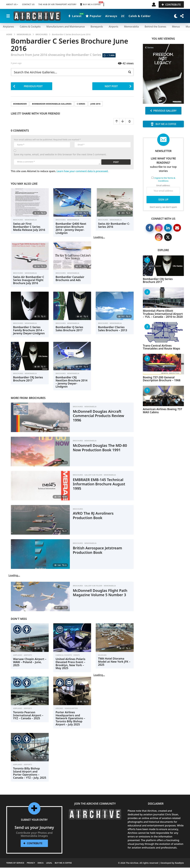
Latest (75, 16)
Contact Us (28, 4)
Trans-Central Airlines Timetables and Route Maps (161, 347)
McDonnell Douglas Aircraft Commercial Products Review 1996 (101, 416)
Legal (49, 863)
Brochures (18, 220)
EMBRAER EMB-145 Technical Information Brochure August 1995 (102, 484)
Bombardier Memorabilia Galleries (52, 104)
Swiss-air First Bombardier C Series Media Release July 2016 (29, 227)
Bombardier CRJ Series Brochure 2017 (28, 379)
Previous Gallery (163, 111)
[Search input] (70, 72)
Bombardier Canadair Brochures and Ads (70, 279)
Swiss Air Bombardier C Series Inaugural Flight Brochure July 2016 (29, 280)
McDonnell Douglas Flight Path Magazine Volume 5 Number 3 (98, 595)
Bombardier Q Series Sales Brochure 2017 (69, 329)
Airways (111, 16)
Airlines (59, 709)
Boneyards (97, 27)
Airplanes (8, 27)
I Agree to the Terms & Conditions (165, 179)
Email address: (163, 189)
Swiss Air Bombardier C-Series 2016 (114, 226)
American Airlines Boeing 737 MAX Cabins (162, 411)
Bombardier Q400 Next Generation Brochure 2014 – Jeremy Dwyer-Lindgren (71, 229)
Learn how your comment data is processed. (83, 172)
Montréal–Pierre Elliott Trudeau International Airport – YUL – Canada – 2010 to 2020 (163, 314)
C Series (81, 104)
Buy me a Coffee (90, 4)
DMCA (41, 863)
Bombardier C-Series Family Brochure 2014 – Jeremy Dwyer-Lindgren (29, 331)
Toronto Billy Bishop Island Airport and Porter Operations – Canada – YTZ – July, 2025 (30, 773)
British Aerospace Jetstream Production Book (100, 551)
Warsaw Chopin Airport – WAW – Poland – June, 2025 (30, 662)
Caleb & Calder (140, 16)
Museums (102, 656)
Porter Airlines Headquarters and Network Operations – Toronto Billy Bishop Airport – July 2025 (70, 719)
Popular (93, 16)
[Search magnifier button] (130, 72)
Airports (113, 27)
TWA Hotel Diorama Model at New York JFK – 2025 (114, 662)
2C (123, 16)
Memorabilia (131, 27)
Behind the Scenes (155, 27)
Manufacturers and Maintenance (66, 27)
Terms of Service (15, 863)
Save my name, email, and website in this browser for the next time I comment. (60, 155)
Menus (176, 27)
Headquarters (71, 709)
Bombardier (20, 104)
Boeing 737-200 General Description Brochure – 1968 (162, 379)
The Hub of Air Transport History (57, 4)
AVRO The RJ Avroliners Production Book (95, 516)
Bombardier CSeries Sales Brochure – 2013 (113, 329)
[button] (104, 4)
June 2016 (95, 104)
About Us (11, 4)
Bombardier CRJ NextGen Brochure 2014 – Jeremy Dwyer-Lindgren (71, 382)
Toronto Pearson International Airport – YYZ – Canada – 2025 (28, 716)
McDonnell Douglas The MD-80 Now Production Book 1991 (100, 450)
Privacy (31, 863)
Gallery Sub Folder (93, 475)
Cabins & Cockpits (30, 27)
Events (77, 656)
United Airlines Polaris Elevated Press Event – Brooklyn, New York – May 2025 (70, 664)
